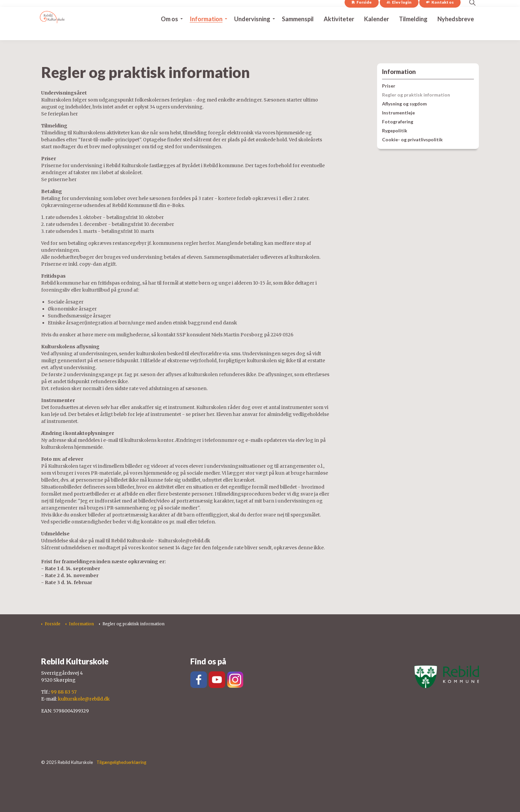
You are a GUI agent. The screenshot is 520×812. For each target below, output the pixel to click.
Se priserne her (59, 179)
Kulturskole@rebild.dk (184, 541)
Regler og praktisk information (416, 95)
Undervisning (252, 32)
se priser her (200, 414)
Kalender (377, 32)
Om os (169, 32)
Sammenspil (298, 32)
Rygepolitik (395, 131)
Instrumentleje (398, 113)
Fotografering (398, 122)
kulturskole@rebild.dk (84, 699)
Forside (362, 15)
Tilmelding (413, 32)
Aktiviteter (339, 32)
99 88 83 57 (64, 692)
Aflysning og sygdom (404, 104)
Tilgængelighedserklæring (121, 762)
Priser (389, 86)
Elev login (399, 15)
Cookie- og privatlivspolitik (412, 139)
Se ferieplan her (60, 114)
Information (206, 32)
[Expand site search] (472, 15)
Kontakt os (440, 15)
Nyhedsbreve (456, 32)
